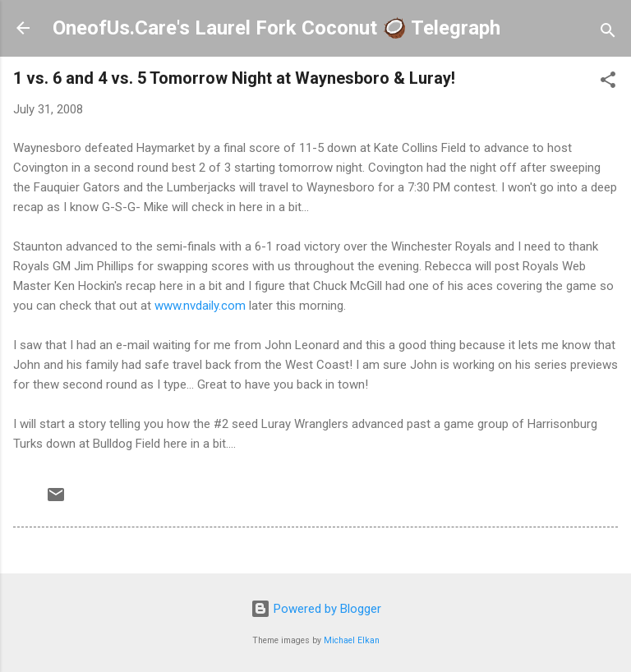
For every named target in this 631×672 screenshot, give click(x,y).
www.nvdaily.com (200, 306)
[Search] (608, 33)
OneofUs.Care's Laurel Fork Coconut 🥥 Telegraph (276, 28)
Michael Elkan (352, 640)
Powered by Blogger (316, 609)
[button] (608, 83)
